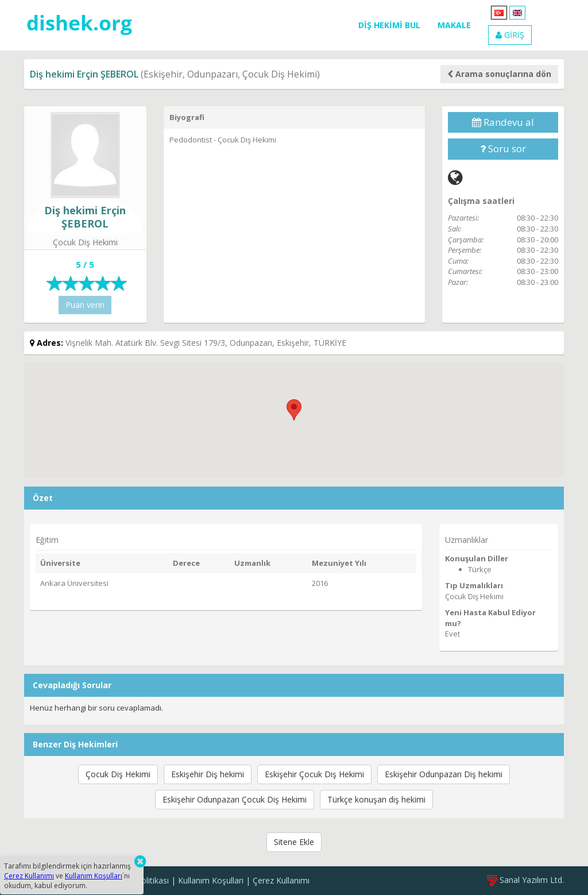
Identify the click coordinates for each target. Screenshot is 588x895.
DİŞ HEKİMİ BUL (389, 25)
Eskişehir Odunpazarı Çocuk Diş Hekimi (235, 799)
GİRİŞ (510, 35)
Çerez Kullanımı (281, 880)
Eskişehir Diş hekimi (208, 774)
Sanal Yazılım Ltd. (525, 880)
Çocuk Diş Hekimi (118, 774)
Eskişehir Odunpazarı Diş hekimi (444, 774)
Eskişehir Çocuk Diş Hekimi (314, 774)
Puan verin (85, 305)
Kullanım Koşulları (211, 880)
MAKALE (454, 25)
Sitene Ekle (294, 842)
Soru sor (503, 148)
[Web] (455, 177)
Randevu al (503, 122)
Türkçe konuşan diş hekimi (376, 799)
